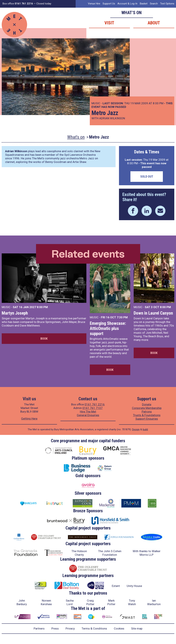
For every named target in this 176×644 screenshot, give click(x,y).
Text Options (167, 4)
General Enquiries (88, 415)
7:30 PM (122, 317)
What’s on (132, 13)
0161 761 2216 (95, 404)
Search (154, 4)
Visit (109, 23)
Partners (39, 628)
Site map (137, 628)
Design (136, 429)
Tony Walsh (132, 602)
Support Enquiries (147, 419)
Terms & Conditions (94, 628)
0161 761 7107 (93, 408)
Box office (18, 4)
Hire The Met (88, 412)
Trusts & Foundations (147, 415)
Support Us (109, 4)
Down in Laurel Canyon (153, 313)
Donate (147, 404)
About (154, 23)
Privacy (70, 628)
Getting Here (29, 419)
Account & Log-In (127, 4)
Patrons (147, 412)
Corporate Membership (147, 408)
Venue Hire (94, 4)
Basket (144, 4)
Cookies (119, 628)
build (145, 429)
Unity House (134, 586)
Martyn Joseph (15, 313)
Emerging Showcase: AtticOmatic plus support (108, 328)
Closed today (44, 4)
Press (55, 628)
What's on (76, 137)
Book (44, 339)
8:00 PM (42, 307)
